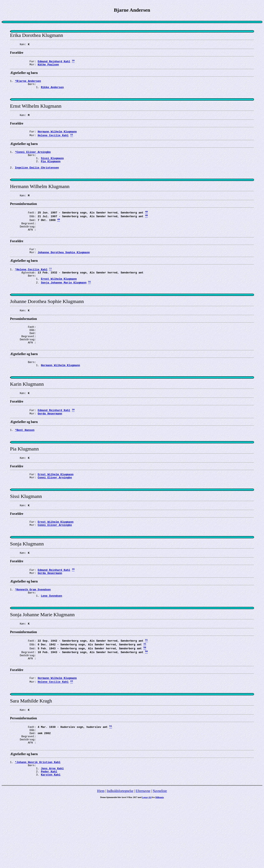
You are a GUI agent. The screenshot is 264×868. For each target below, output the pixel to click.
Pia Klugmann (51, 171)
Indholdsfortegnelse (120, 857)
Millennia (159, 864)
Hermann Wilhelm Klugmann (57, 138)
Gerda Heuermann (50, 448)
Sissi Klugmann (52, 167)
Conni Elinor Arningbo (55, 516)
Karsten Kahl (51, 841)
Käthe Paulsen (48, 66)
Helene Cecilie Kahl (53, 143)
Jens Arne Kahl (52, 833)
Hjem (101, 857)
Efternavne (143, 857)
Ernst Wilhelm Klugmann (59, 301)
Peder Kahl (49, 837)
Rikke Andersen (52, 91)
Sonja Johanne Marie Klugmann (64, 305)
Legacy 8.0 (147, 864)
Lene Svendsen (51, 644)
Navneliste (160, 857)
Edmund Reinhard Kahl (54, 62)
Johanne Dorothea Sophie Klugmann (64, 272)
